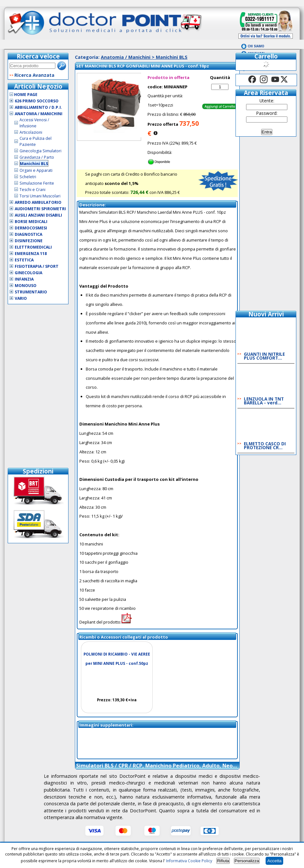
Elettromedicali (33, 247)
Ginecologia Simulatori (40, 151)
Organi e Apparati (36, 170)
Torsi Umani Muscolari (40, 196)
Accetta (274, 861)
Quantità (220, 77)
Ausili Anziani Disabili (38, 215)
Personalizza (247, 861)
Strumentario (31, 292)
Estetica (24, 260)
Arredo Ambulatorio (38, 202)
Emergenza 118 (31, 254)
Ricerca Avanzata (34, 75)
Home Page (24, 95)
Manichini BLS (34, 164)
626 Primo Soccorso (37, 101)
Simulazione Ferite (37, 183)
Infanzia (24, 279)
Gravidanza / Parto (37, 157)
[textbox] (32, 66)
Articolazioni (31, 132)
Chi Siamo (256, 46)
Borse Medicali (31, 222)
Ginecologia (28, 273)
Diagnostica (28, 234)
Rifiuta (223, 861)
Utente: (267, 101)
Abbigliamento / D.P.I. (38, 107)
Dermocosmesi (31, 228)
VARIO (21, 298)
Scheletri (28, 177)
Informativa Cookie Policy (189, 861)
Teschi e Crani (32, 190)
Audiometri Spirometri (40, 209)
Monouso (26, 286)
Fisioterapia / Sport (37, 266)
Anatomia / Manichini (39, 114)
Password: (267, 113)
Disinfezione (29, 241)
